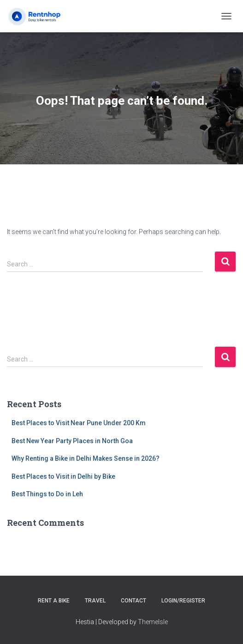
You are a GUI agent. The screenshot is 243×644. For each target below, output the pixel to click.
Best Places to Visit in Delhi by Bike (63, 476)
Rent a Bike (54, 601)
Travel (95, 601)
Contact (133, 601)
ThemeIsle (153, 622)
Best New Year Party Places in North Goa (72, 441)
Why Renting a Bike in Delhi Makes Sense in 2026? (86, 458)
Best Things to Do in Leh (47, 494)
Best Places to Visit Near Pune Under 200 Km (79, 423)
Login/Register (183, 601)
